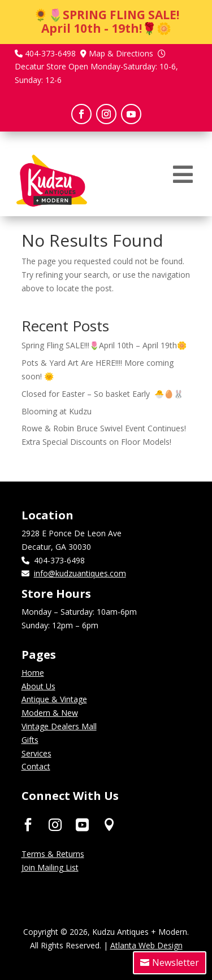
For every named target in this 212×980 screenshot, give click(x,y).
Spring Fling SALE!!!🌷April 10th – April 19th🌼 (104, 345)
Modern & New (50, 713)
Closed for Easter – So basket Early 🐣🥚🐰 (102, 394)
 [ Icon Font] (55, 824)
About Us (38, 686)
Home (33, 673)
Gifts (30, 740)
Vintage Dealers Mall (59, 726)
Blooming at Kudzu (57, 411)
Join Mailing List (50, 867)
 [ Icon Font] (109, 824)
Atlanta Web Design (146, 945)
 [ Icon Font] (28, 824)
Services (36, 753)
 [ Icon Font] (82, 824)
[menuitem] (183, 174)
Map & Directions (121, 53)
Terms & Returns (53, 854)
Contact (36, 766)
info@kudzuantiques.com (80, 573)
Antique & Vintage (54, 699)
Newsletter (176, 963)
